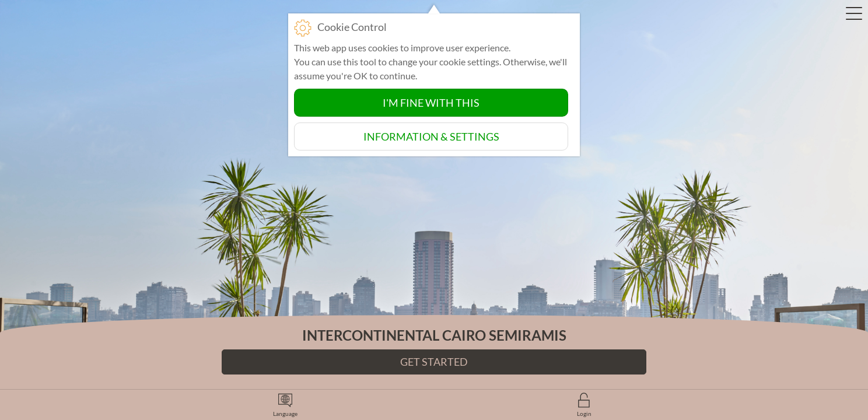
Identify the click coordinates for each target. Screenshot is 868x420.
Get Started (434, 362)
